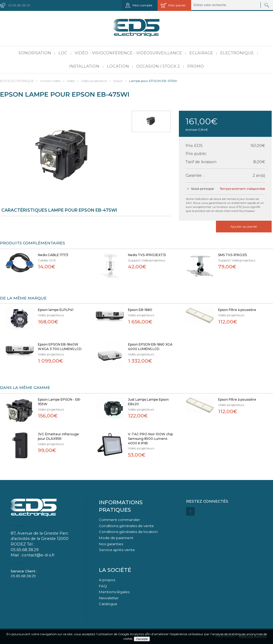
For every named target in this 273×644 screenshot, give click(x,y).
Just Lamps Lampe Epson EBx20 (148, 402)
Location (118, 66)
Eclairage (201, 53)
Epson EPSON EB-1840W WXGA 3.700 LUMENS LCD (60, 347)
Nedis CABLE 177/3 (53, 255)
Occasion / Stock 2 (158, 66)
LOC (63, 53)
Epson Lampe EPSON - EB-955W (59, 402)
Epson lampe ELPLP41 (56, 310)
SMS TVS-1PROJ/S (232, 255)
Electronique (237, 53)
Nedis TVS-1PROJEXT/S (147, 255)
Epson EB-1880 (140, 310)
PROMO (196, 66)
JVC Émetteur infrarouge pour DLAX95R (58, 436)
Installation (84, 66)
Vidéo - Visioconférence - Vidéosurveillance (128, 53)
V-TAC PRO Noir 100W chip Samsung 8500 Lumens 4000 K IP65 (150, 439)
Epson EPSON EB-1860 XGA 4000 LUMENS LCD (150, 347)
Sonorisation (35, 53)
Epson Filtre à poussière (237, 310)
